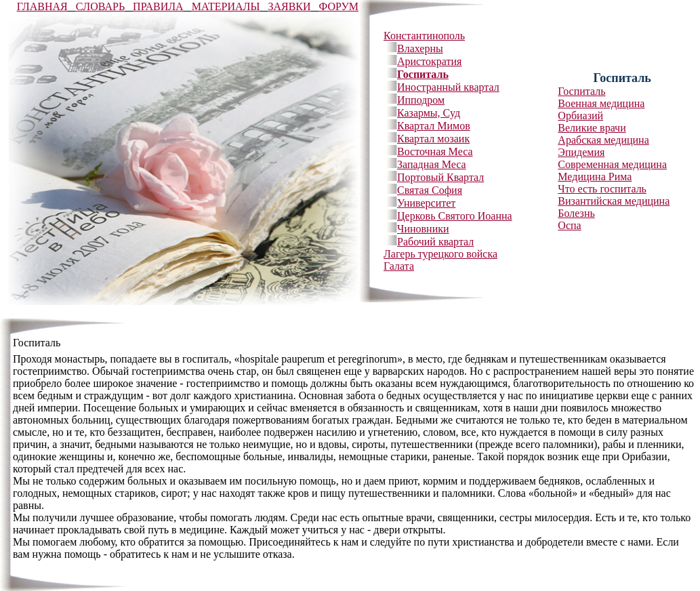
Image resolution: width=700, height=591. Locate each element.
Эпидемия (581, 152)
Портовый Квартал (440, 177)
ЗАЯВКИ (289, 6)
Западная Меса (432, 164)
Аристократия (429, 61)
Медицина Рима (595, 177)
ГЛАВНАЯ (42, 6)
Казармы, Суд (429, 113)
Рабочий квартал (435, 242)
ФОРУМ (339, 6)
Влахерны (420, 48)
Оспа (569, 225)
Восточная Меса (435, 151)
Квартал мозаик (433, 139)
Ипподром (421, 100)
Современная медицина (612, 164)
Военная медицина (601, 103)
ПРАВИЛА (158, 6)
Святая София (430, 190)
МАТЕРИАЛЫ (226, 6)
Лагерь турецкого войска (440, 254)
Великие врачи (592, 128)
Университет (426, 203)
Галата (399, 266)
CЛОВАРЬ (100, 6)
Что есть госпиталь (602, 189)
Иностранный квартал (448, 87)
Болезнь (576, 213)
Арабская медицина (603, 140)
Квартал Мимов (434, 126)
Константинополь (424, 36)
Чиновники (423, 229)
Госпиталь (423, 74)
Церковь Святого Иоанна (455, 216)
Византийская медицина (614, 201)
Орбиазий (580, 116)
